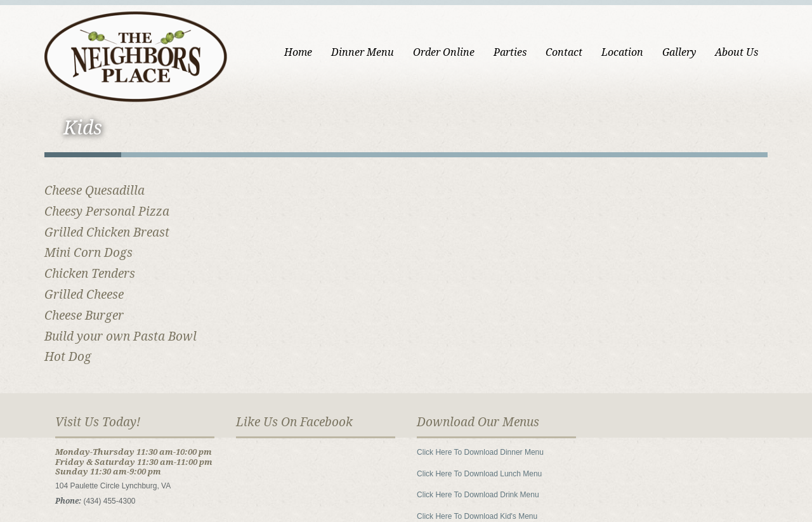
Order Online (444, 52)
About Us (737, 52)
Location (622, 52)
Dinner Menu (363, 52)
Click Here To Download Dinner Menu (480, 452)
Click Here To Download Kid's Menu (477, 516)
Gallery (679, 52)
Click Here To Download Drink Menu (478, 495)
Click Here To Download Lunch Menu (479, 474)
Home (298, 52)
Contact (564, 52)
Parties (510, 52)
